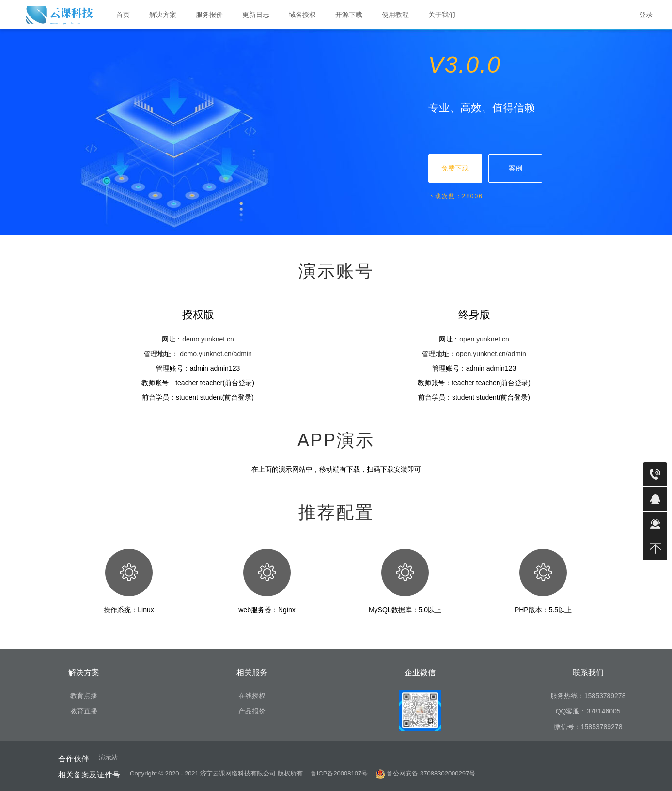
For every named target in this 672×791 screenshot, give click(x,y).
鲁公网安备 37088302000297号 (425, 773)
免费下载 (455, 168)
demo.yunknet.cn (208, 339)
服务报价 (209, 15)
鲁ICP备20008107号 (339, 773)
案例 (516, 168)
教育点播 (84, 696)
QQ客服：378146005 (588, 711)
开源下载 (349, 15)
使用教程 (399, 15)
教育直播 (84, 711)
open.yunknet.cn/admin (491, 354)
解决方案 (167, 15)
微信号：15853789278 (588, 727)
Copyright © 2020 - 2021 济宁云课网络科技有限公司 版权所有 (216, 773)
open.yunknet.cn (484, 339)
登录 (646, 15)
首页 (123, 15)
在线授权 (252, 696)
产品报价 (252, 711)
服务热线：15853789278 (588, 696)
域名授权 (302, 15)
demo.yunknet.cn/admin (216, 354)
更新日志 (256, 15)
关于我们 (446, 15)
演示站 (108, 757)
